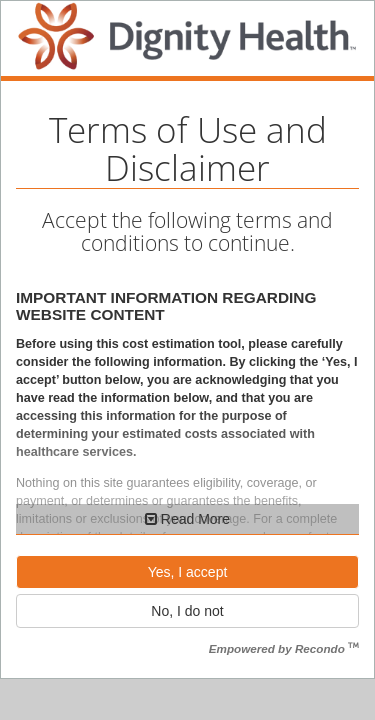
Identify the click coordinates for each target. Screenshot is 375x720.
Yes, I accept (188, 572)
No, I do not (187, 611)
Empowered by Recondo (284, 648)
